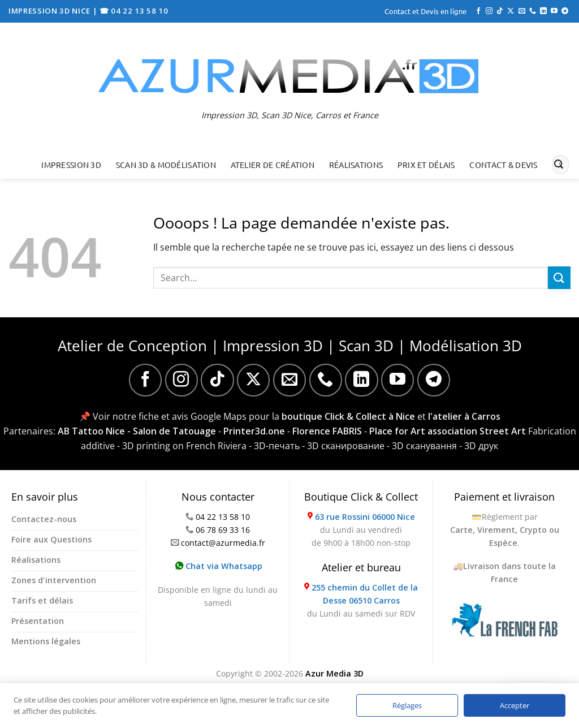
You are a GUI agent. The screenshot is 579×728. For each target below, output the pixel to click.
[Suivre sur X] (511, 11)
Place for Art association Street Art (448, 431)
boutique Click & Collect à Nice (348, 416)
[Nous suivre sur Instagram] (489, 11)
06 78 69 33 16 (223, 530)
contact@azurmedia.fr (223, 543)
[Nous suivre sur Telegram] (565, 11)
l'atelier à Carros (464, 416)
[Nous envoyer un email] (522, 11)
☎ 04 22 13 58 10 (134, 11)
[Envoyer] (559, 165)
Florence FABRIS (327, 431)
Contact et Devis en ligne (425, 11)
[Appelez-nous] (533, 11)
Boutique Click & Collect (361, 497)
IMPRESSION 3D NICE (51, 11)
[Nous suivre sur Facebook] (478, 11)
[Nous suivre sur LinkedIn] (543, 11)
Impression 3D (71, 165)
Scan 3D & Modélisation (166, 165)
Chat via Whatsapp (219, 566)
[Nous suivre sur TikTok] (500, 11)
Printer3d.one (254, 431)
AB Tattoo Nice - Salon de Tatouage (137, 431)
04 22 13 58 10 (223, 517)
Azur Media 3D (334, 673)
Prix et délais (426, 165)
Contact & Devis (503, 165)
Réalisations (356, 165)
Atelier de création (273, 165)
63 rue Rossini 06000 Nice (365, 517)
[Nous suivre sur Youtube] (554, 11)
